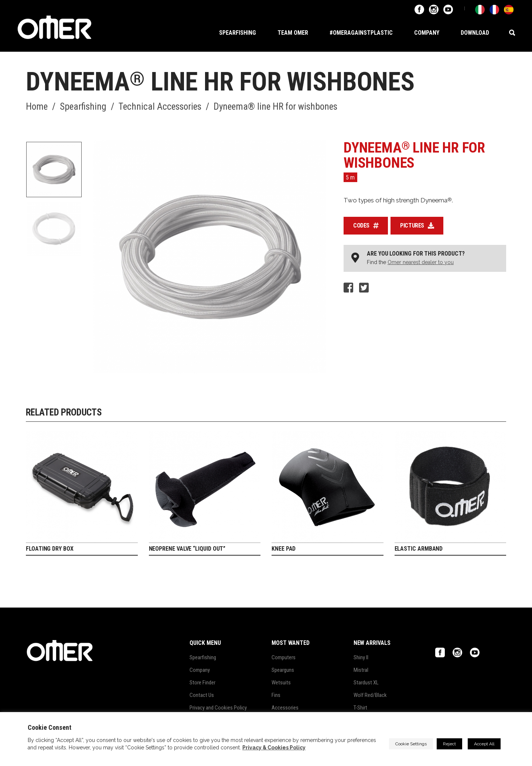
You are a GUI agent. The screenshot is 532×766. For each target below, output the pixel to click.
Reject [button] (449, 744)
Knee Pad (284, 549)
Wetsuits (281, 683)
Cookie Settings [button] (411, 744)
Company (200, 670)
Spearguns (283, 670)
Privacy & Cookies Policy (274, 748)
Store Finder (202, 683)
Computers (284, 657)
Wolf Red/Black (370, 695)
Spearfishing (83, 107)
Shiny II (361, 657)
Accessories (285, 708)
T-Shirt (360, 708)
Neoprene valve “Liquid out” (187, 549)
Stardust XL (366, 683)
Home (37, 107)
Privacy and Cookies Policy (218, 708)
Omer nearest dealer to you (421, 262)
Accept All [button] (484, 744)
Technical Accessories (160, 107)
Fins (276, 695)
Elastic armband (419, 549)
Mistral (361, 670)
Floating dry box (50, 549)
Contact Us (202, 695)
